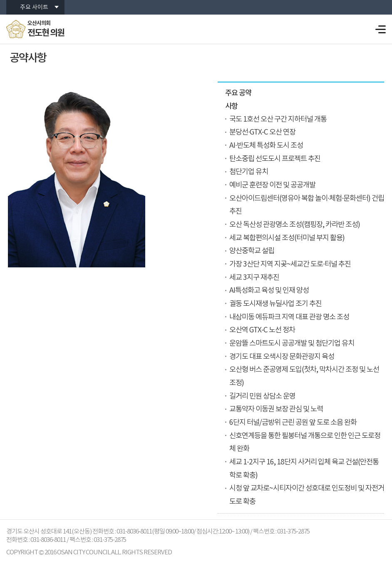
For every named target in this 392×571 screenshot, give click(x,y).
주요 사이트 (34, 7)
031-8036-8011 (48, 540)
